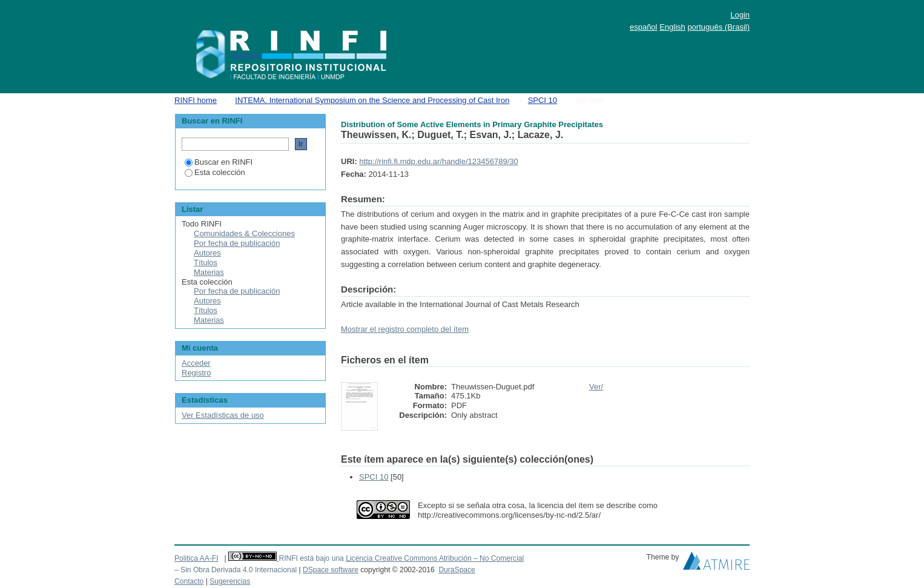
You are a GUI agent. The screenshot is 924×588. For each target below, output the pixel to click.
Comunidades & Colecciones (244, 233)
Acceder (196, 363)
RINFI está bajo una (311, 558)
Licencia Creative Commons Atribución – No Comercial (435, 558)
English (672, 27)
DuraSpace (457, 570)
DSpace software (331, 570)
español (644, 27)
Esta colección (215, 172)
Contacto (189, 581)
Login (740, 15)
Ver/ (596, 387)
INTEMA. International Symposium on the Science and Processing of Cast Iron (372, 100)
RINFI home (196, 100)
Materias (209, 272)
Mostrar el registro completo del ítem (405, 329)
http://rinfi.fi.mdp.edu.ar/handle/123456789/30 (438, 161)
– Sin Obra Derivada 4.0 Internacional (236, 570)
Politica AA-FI (196, 558)
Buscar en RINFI (219, 162)
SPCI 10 (543, 100)
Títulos (206, 263)
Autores (207, 253)
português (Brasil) (718, 27)
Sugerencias (230, 581)
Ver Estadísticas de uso (223, 415)
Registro (196, 373)
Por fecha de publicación (237, 243)
